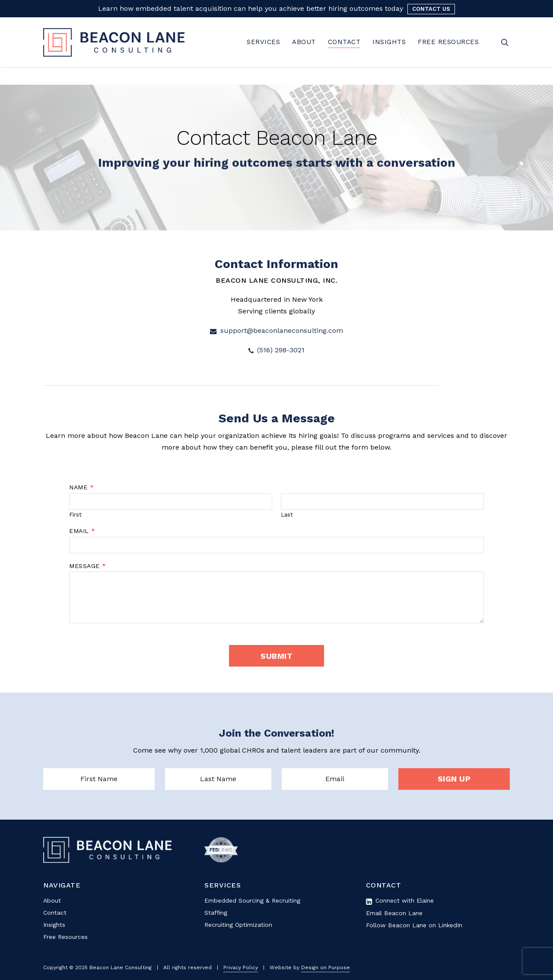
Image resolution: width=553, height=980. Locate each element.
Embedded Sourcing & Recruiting (252, 900)
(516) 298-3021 (276, 350)
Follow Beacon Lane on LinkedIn (414, 925)
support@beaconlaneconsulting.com (276, 330)
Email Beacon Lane (394, 913)
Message (87, 566)
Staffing (216, 913)
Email (82, 531)
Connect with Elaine (400, 900)
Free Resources (65, 937)
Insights (54, 925)
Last (287, 515)
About (52, 900)
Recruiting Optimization (238, 925)
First (75, 515)
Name (81, 487)
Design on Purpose (326, 967)
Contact (55, 913)
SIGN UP (454, 779)
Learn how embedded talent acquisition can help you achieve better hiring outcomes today (251, 8)
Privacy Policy (241, 967)
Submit (276, 656)
